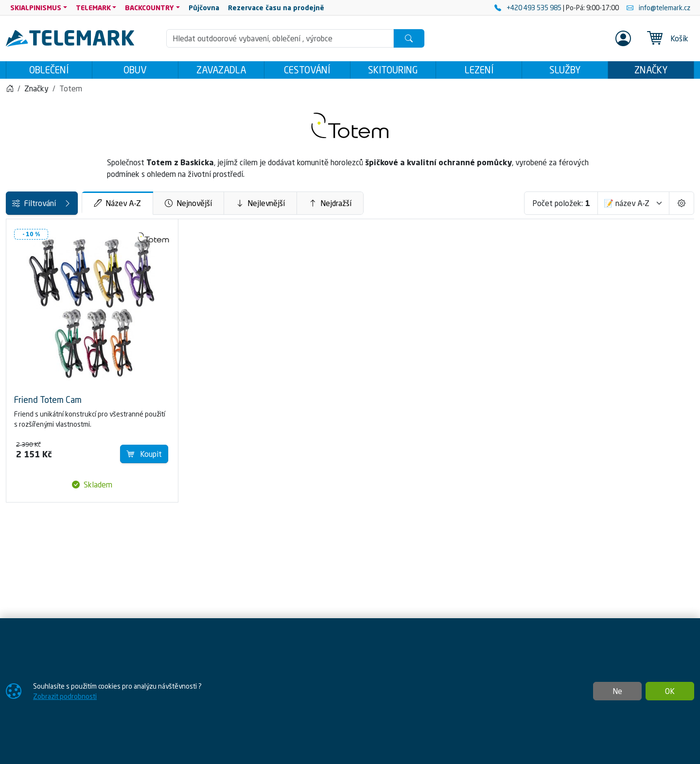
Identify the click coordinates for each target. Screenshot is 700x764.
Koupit (256, 430)
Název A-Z (191, 206)
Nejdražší (404, 206)
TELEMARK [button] (93, 8)
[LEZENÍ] (13, 256)
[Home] (10, 91)
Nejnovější (262, 206)
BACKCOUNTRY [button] (149, 8)
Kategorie (28, 233)
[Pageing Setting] (682, 206)
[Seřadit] (633, 206)
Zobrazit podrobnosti (65, 696)
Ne (617, 691)
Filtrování (79, 206)
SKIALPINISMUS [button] (36, 8)
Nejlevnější (334, 206)
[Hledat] (409, 38)
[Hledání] (280, 38)
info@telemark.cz (658, 8)
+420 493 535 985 (529, 8)
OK (670, 691)
